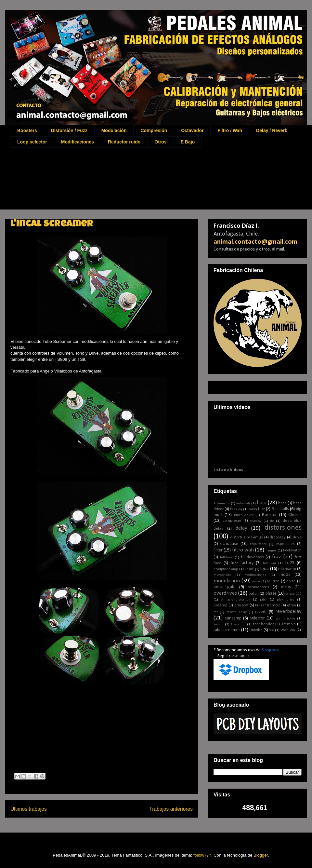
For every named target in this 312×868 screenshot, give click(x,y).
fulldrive (226, 557)
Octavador (192, 130)
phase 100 (294, 594)
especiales (285, 544)
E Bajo (188, 142)
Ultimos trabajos (29, 809)
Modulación (114, 130)
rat (216, 612)
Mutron (273, 581)
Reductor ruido (124, 142)
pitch (264, 600)
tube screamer (227, 630)
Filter (218, 550)
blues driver (244, 515)
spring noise (286, 619)
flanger (271, 551)
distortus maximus (247, 537)
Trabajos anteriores (171, 809)
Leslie (249, 569)
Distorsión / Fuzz (69, 130)
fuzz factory (242, 563)
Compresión (154, 130)
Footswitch (292, 550)
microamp (287, 569)
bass (282, 503)
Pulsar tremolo (268, 605)
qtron (292, 605)
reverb (261, 612)
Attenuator (222, 503)
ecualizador (258, 544)
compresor (232, 521)
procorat (241, 605)
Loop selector (32, 142)
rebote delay (237, 612)
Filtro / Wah (230, 130)
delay (241, 528)
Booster (269, 515)
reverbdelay (288, 611)
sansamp (233, 618)
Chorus (295, 515)
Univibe (256, 630)
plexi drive (286, 600)
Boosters (27, 130)
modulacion (227, 581)
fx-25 (290, 563)
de (272, 521)
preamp (221, 605)
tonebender (263, 624)
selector (257, 618)
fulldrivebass (253, 557)
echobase (229, 544)
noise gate (225, 587)
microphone (222, 575)
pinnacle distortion (236, 600)
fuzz (277, 557)
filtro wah (243, 550)
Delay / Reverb (272, 130)
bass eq (236, 509)
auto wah (243, 503)
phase (271, 594)
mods (285, 575)
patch (254, 594)
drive (297, 537)
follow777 (202, 855)
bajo (262, 503)
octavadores (258, 587)
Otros (160, 142)
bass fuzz (257, 509)
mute (256, 582)
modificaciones (255, 575)
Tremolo (288, 624)
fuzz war (270, 563)
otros (286, 587)
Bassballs (280, 509)
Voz (272, 630)
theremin (238, 624)
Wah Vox (288, 630)
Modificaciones (78, 142)
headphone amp (226, 569)
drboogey (278, 537)
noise (291, 581)
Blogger (261, 855)
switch (218, 624)
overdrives (225, 593)
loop (265, 569)
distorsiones (283, 528)
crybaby (256, 521)
